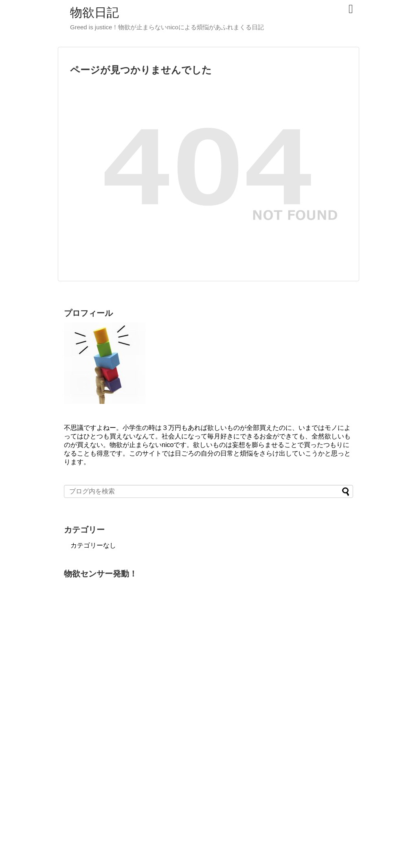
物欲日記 (94, 12)
